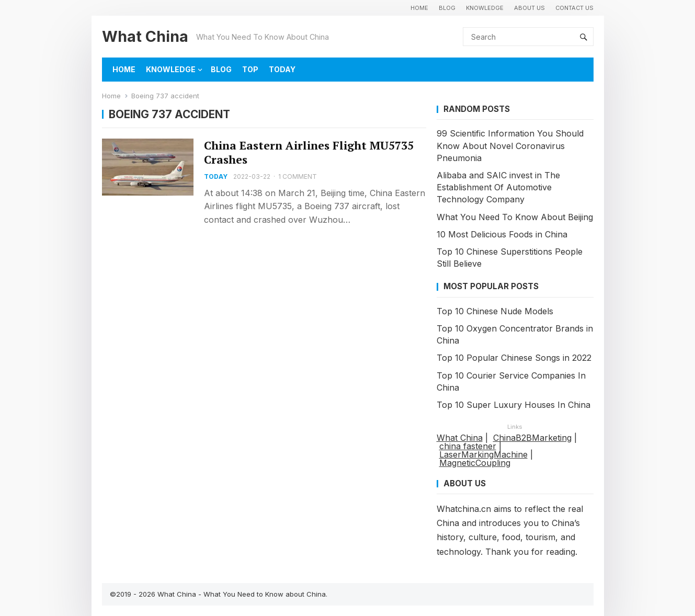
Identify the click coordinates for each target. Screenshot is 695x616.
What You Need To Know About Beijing (515, 217)
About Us (529, 8)
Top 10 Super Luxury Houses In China (514, 405)
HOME (419, 8)
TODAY (282, 69)
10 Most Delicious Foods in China (502, 234)
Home (111, 96)
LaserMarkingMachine (483, 454)
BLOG (447, 8)
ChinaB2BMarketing (532, 438)
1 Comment (298, 176)
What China (145, 36)
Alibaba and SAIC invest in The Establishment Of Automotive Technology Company (498, 187)
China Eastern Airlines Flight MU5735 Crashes (309, 152)
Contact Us (574, 8)
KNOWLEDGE (485, 8)
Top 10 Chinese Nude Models (495, 311)
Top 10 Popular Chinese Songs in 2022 (514, 358)
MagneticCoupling (475, 463)
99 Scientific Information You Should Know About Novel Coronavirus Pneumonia (510, 145)
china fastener (468, 446)
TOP (250, 69)
